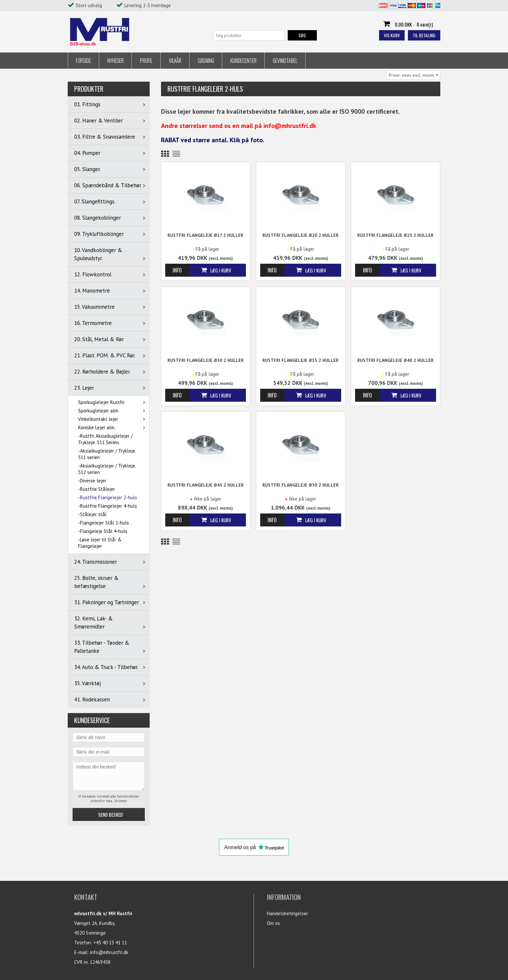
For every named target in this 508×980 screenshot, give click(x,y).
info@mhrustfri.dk (109, 952)
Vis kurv (392, 35)
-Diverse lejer (92, 481)
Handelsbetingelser (288, 913)
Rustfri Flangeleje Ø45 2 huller (206, 485)
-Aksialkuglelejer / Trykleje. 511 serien (107, 454)
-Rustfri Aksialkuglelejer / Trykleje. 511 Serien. (105, 439)
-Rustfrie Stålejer (97, 489)
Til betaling (424, 35)
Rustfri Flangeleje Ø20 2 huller (300, 235)
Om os (273, 923)
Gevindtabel (285, 61)
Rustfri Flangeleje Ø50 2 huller (300, 485)
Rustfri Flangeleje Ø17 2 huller (205, 235)
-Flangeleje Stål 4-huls (103, 531)
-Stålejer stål (92, 514)
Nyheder (115, 61)
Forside (83, 61)
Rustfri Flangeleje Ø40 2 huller (395, 360)
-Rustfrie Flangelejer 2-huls (108, 497)
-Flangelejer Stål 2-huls (104, 523)
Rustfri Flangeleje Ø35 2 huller (300, 360)
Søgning (206, 61)
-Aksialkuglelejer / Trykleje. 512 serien (107, 469)
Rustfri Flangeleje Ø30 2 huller (206, 360)
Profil (146, 61)
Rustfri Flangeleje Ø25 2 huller (395, 235)
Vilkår (175, 61)
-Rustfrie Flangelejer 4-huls (108, 506)
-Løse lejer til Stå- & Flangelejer (100, 543)
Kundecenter (243, 61)
